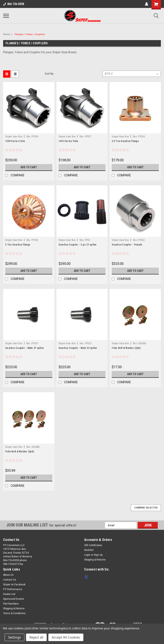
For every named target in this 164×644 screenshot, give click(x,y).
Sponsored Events (14, 599)
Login (87, 555)
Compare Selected (146, 508)
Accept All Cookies (66, 637)
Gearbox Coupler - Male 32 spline (78, 348)
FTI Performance (13, 589)
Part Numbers (11, 604)
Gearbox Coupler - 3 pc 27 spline (78, 245)
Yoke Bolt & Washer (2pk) (126, 348)
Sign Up (98, 555)
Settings (14, 637)
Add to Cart (29, 167)
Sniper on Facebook (14, 585)
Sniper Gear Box (14, 137)
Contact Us (10, 580)
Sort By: (49, 74)
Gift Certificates (93, 545)
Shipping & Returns (95, 560)
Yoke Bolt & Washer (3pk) (20, 452)
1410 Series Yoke (68, 141)
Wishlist (89, 550)
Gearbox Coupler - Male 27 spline (24, 348)
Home (7, 34)
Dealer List (9, 594)
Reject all (36, 637)
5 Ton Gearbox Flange (18, 245)
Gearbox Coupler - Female (127, 245)
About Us (8, 575)
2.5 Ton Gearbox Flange (125, 141)
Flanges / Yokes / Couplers (30, 34)
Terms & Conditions (14, 613)
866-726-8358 (14, 4)
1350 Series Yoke (15, 141)
